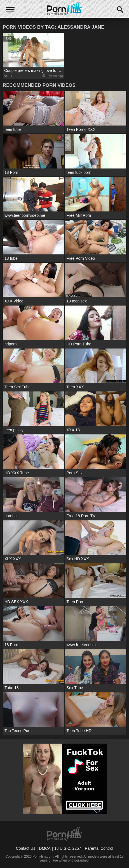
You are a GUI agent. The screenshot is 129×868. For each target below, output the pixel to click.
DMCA (45, 848)
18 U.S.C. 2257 (68, 848)
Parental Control (99, 848)
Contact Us (26, 848)
